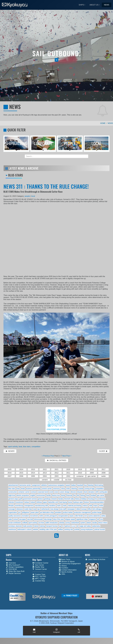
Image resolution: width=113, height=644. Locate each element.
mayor (95, 506)
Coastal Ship (39, 581)
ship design (48, 519)
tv (63, 526)
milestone (19, 509)
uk (77, 526)
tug (60, 526)
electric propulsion (23, 495)
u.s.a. (73, 526)
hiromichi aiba (69, 499)
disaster (80, 492)
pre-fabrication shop (47, 512)
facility (49, 495)
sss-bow (41, 523)
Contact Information (68, 570)
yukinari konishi (100, 529)
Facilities (63, 568)
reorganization (63, 516)
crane (56, 492)
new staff (63, 509)
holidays (84, 499)
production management (82, 512)
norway (84, 509)
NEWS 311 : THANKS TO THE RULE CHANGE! (46, 186)
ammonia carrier (25, 485)
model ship (28, 509)
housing (91, 499)
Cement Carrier (40, 569)
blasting (91, 485)
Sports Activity (66, 572)
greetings (47, 499)
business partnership (33, 489)
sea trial (30, 519)
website (36, 529)
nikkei (78, 509)
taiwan (89, 523)
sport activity (13, 447)
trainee (36, 526)
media (101, 506)
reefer (41, 516)
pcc (19, 512)
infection (11, 502)
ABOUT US (94, 5)
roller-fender (79, 516)
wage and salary (85, 526)
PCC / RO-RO (39, 577)
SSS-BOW (11, 569)
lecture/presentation (97, 502)
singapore (92, 519)
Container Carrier (40, 563)
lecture (87, 502)
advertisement (13, 485)
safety (103, 516)
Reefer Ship (38, 567)
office (90, 509)
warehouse (12, 529)
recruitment (34, 516)
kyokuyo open (78, 502)
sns (101, 519)
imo (96, 499)
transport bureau (52, 526)
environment (41, 495)
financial (69, 495)
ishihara (39, 502)
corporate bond (43, 492)
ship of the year (58, 519)
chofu (68, 489)
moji (34, 509)
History (63, 566)
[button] (56, 60)
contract (33, 492)
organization (13, 512)
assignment (36, 485)
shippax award (70, 519)
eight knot (12, 495)
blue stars (27, 447)
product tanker (68, 512)
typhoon (67, 526)
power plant (35, 512)
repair (71, 516)
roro (86, 516)
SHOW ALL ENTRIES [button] (56, 460)
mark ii (59, 506)
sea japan (23, 519)
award (68, 485)
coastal (81, 489)
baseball (80, 485)
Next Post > (67, 456)
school (16, 519)
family (63, 495)
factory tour (56, 495)
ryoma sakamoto (94, 516)
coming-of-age (89, 489)
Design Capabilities (15, 567)
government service (30, 499)
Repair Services (13, 573)
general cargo (13, 499)
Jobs (62, 574)
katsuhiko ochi (53, 502)
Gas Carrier (38, 565)
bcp (85, 485)
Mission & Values (67, 561)
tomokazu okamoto (15, 526)
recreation (25, 516)
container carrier (24, 492)
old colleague (97, 509)
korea (70, 502)
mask (64, 506)
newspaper (71, 509)
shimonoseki (38, 519)
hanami (54, 499)
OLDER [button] (103, 451)
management (29, 506)
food (88, 495)
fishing (83, 495)
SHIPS (81, 5)
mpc (38, 509)
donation (92, 492)
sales (10, 519)
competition (36, 447)
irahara (27, 502)
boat (20, 447)
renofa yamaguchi (51, 516)
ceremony (56, 489)
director (73, 492)
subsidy (62, 523)
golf (21, 499)
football (93, 495)
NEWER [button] (10, 451)
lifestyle (11, 506)
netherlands (45, 509)
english (33, 495)
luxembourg (19, 506)
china (63, 489)
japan (45, 502)
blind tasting (99, 485)
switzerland (75, 523)
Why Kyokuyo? (13, 565)
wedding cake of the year (48, 529)
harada (61, 499)
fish (78, 495)
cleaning (74, 489)
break (23, 489)
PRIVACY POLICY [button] (70, 596)
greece (40, 499)
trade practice (28, 526)
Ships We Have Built (15, 571)
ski (98, 519)
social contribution (15, 523)
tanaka (95, 523)
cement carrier (47, 489)
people (27, 196)
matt (90, 506)
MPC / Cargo (39, 579)
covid (51, 492)
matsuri (85, 506)
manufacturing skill (41, 506)
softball (25, 523)
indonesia (102, 499)
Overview (11, 563)
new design (55, 509)
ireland (33, 502)
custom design (64, 492)
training (42, 526)
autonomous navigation (56, 485)
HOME (103, 123)
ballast (74, 485)
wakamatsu (96, 526)
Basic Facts (64, 559)
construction (13, 492)
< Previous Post (48, 456)
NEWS (107, 5)
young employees (87, 529)
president (58, 512)
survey (68, 523)
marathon (52, 506)
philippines (26, 512)
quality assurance (15, 516)
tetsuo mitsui (103, 523)
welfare (61, 529)
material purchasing (74, 506)
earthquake (103, 492)
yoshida (77, 529)
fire (74, 495)
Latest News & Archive (95, 559)
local (33, 196)
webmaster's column (25, 529)
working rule (69, 529)
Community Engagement (70, 564)
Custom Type (39, 574)
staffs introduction (51, 523)
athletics (44, 485)
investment (19, 502)
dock (86, 492)
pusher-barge (97, 512)
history (77, 499)
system (83, 523)
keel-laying (63, 502)
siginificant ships (82, 519)
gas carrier (101, 495)
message (12, 509)
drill (97, 492)
